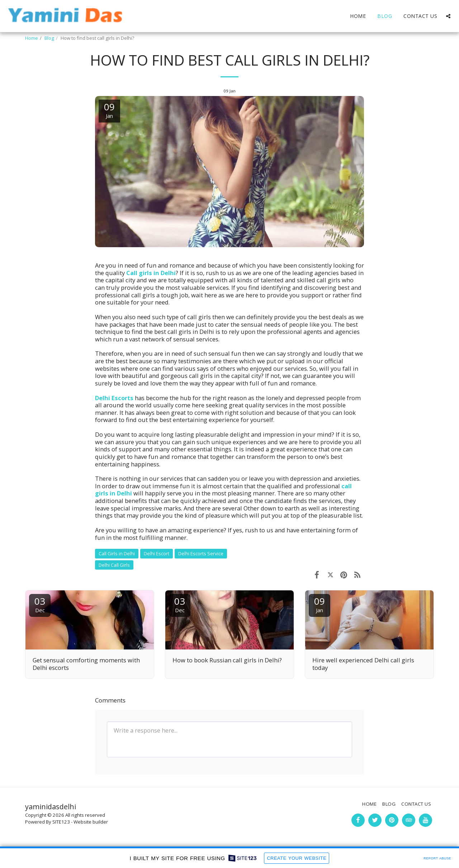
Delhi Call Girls (114, 565)
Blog (49, 38)
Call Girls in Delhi (117, 553)
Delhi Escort (157, 553)
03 (40, 604)
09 (320, 604)
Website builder (91, 822)
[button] (448, 16)
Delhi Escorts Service (201, 553)
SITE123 (61, 822)
